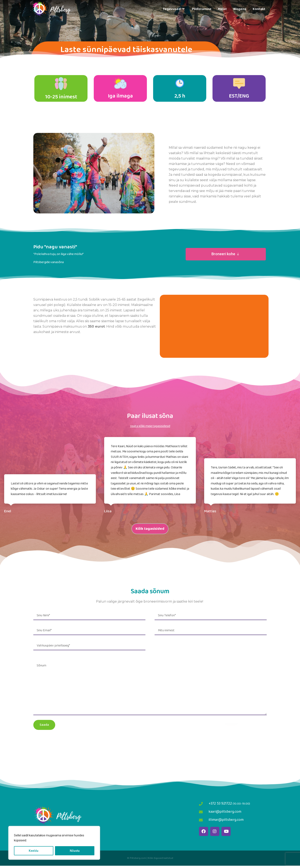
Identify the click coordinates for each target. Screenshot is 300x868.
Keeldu (34, 851)
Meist (222, 9)
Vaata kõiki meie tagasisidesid (150, 428)
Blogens (240, 9)
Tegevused (174, 9)
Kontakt (259, 9)
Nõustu (75, 851)
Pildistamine (202, 9)
